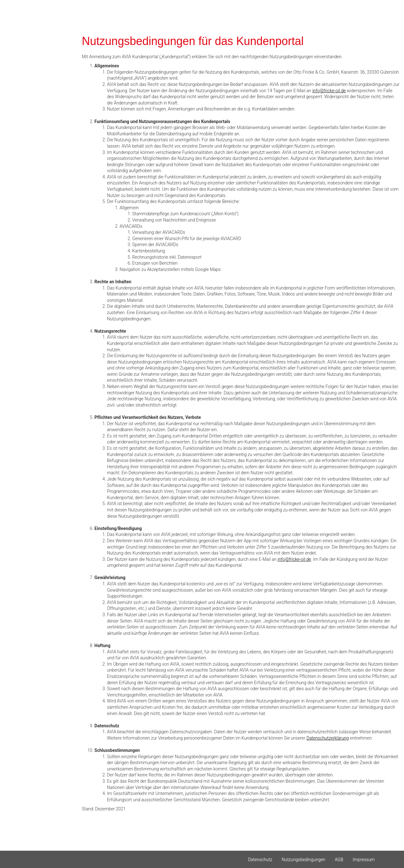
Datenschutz (260, 860)
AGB (339, 860)
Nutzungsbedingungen (304, 860)
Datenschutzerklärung (327, 738)
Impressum (364, 860)
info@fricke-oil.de (329, 91)
